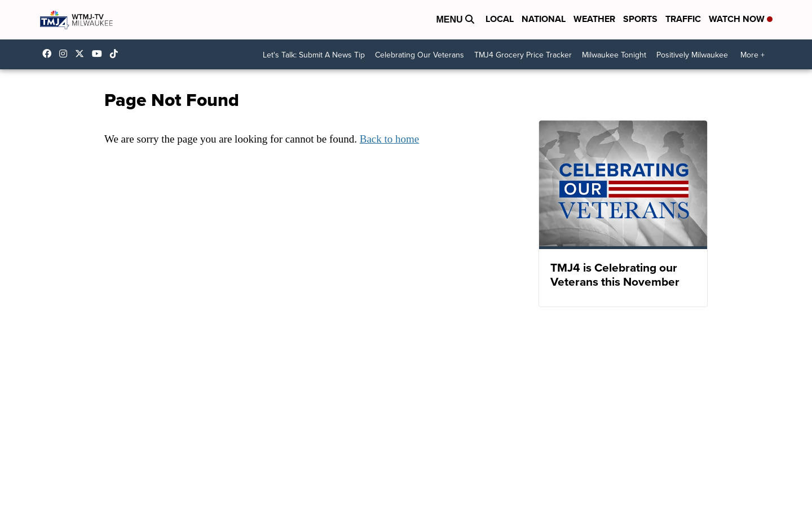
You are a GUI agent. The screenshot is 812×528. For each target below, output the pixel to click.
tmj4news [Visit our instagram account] (66, 54)
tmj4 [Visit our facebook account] (50, 54)
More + (753, 55)
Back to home (390, 139)
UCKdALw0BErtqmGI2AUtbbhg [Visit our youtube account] (100, 54)
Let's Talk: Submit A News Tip (314, 55)
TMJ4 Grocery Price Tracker (523, 55)
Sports (640, 19)
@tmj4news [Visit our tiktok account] (117, 54)
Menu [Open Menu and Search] (455, 19)
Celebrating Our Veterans (420, 55)
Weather (594, 19)
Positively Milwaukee (692, 55)
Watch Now (741, 19)
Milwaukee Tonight (614, 55)
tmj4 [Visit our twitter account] (82, 54)
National (544, 19)
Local (500, 19)
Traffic (683, 19)
